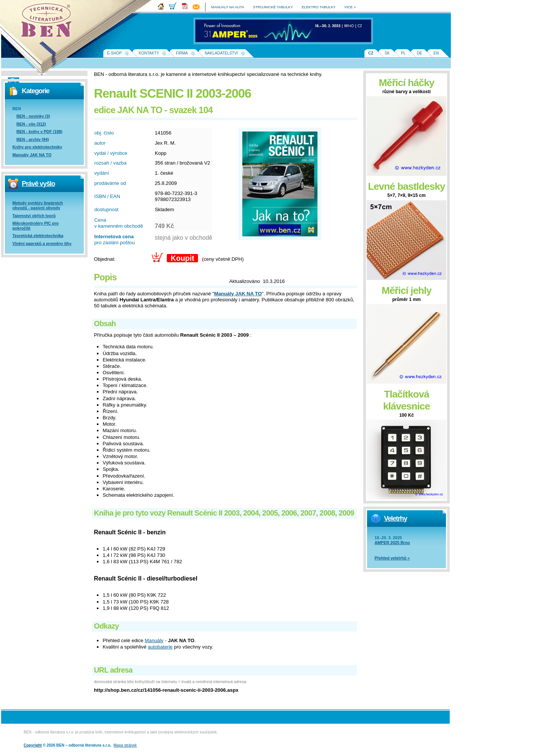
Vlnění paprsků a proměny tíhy (42, 243)
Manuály (154, 640)
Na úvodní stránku (49, 23)
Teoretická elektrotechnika (38, 236)
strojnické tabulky (273, 7)
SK (387, 53)
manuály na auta (228, 7)
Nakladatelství (221, 53)
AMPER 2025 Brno (392, 543)
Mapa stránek (125, 745)
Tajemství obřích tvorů (34, 216)
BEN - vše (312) (31, 124)
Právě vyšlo (38, 184)
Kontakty (149, 53)
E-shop (114, 53)
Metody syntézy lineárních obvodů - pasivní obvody (38, 205)
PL (403, 53)
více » (350, 7)
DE (420, 53)
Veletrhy (395, 519)
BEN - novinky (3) (33, 116)
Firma (182, 53)
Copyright (33, 745)
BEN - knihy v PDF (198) (39, 132)
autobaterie (160, 647)
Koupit (182, 258)
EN (436, 53)
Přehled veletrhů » (392, 558)
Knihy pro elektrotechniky (37, 147)
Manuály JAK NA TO (32, 155)
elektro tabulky (319, 7)
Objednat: (105, 259)
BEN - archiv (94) (33, 139)
